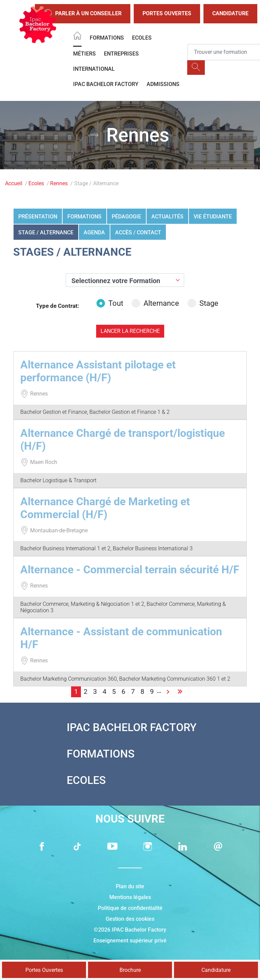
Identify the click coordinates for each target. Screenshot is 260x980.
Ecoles (142, 38)
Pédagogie (126, 217)
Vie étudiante (213, 217)
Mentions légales (130, 897)
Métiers (84, 54)
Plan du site (130, 886)
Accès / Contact (138, 232)
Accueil (14, 183)
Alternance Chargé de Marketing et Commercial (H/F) (105, 508)
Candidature (230, 13)
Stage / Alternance (46, 232)
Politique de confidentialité (130, 908)
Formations (107, 38)
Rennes (59, 183)
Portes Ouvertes (167, 13)
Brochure (130, 970)
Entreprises (121, 54)
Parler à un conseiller (83, 14)
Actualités (167, 217)
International (94, 69)
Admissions (163, 84)
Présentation (38, 217)
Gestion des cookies (130, 919)
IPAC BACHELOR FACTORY (106, 84)
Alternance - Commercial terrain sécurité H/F (130, 570)
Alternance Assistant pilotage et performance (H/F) (98, 371)
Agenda (94, 232)
